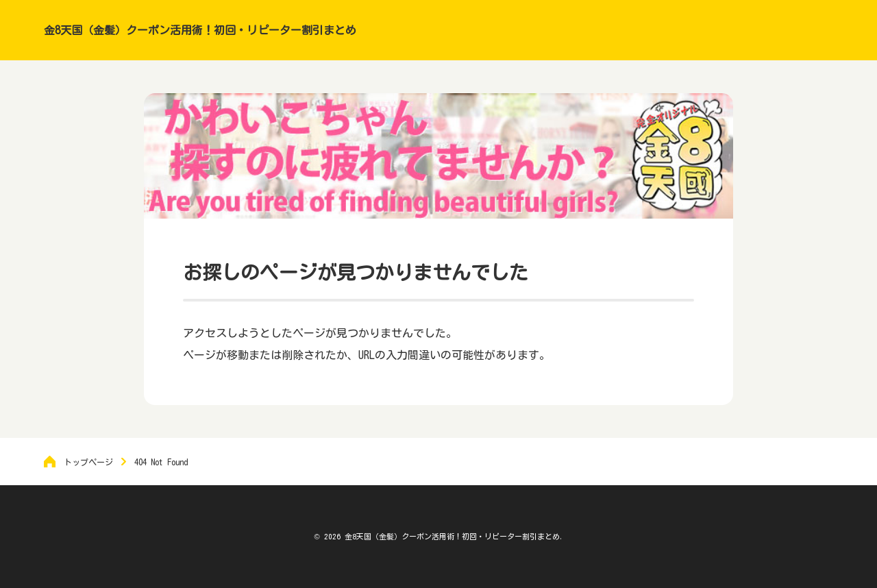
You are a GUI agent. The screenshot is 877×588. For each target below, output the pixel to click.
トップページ (88, 462)
